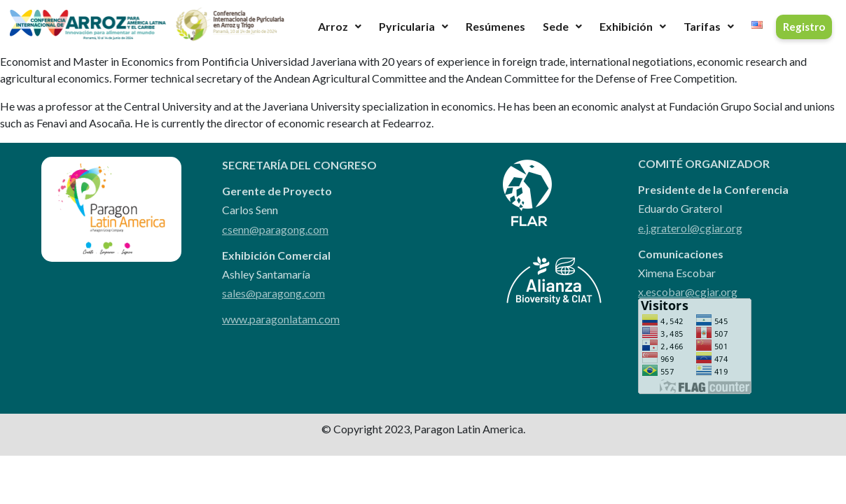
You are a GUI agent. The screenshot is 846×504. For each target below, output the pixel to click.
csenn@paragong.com (275, 229)
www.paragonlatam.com (281, 319)
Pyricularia (414, 26)
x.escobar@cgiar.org (688, 292)
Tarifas (709, 26)
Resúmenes (495, 26)
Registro (804, 27)
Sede (562, 26)
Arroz (340, 26)
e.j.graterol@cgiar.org (690, 228)
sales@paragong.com (273, 293)
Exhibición (633, 26)
